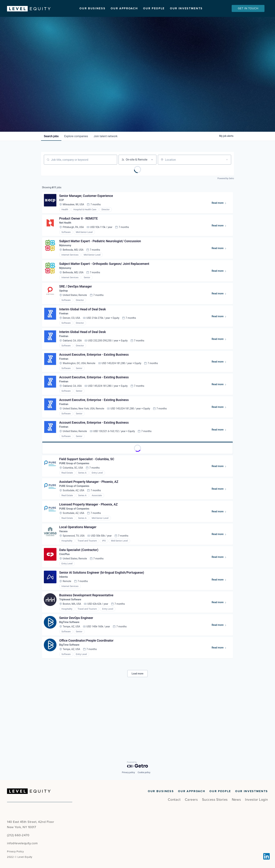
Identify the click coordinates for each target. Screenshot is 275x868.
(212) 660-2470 (18, 835)
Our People (154, 8)
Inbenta (65, 630)
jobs (51, 144)
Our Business (92, 8)
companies (76, 144)
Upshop (65, 310)
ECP (63, 210)
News (236, 800)
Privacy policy (128, 772)
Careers (191, 800)
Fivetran (65, 335)
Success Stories (215, 800)
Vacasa (65, 580)
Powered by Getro (226, 187)
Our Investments (186, 8)
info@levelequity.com (22, 843)
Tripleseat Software (73, 655)
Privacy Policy (15, 851)
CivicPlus (66, 605)
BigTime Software (72, 680)
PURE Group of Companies (77, 505)
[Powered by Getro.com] (137, 765)
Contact (174, 800)
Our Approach (124, 8)
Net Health (67, 235)
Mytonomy (67, 260)
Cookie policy (144, 772)
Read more (219, 214)
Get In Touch (248, 8)
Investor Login (256, 800)
